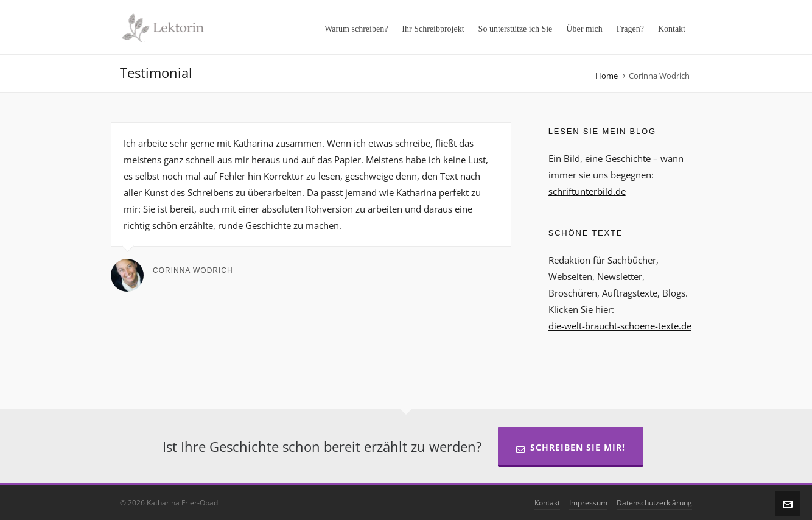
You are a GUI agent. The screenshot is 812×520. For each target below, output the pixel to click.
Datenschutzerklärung (654, 503)
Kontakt (547, 503)
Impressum (588, 503)
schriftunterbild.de (587, 191)
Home (607, 76)
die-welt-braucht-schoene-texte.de (620, 326)
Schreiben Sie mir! (571, 448)
